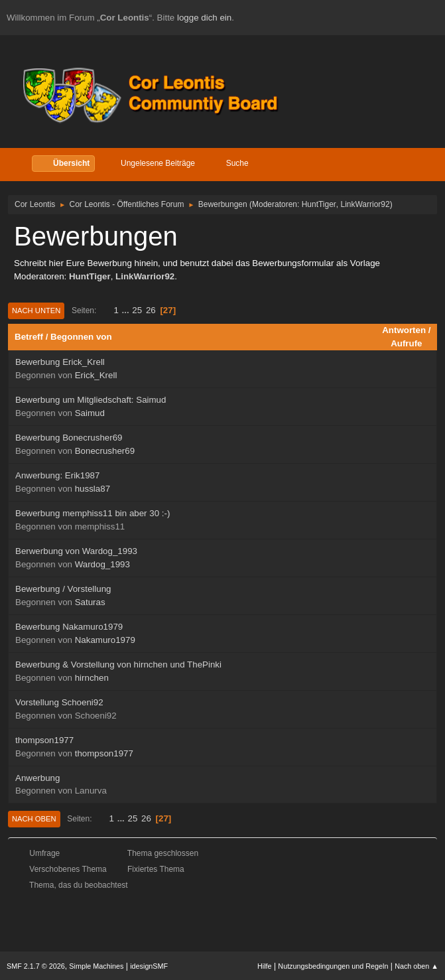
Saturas (90, 602)
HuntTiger (319, 204)
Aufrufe (406, 343)
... (127, 310)
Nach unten (36, 311)
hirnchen (92, 678)
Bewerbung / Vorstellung (63, 589)
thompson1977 (44, 740)
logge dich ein (204, 18)
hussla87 (93, 489)
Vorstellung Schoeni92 (59, 702)
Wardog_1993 (102, 564)
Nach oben (34, 819)
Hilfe (265, 966)
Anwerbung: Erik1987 (57, 475)
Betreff (29, 337)
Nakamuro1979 (105, 640)
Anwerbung (37, 778)
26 (151, 310)
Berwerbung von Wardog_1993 (76, 551)
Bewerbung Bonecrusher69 (69, 438)
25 (137, 310)
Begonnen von (81, 337)
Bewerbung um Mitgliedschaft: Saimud (91, 400)
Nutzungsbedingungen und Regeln (333, 966)
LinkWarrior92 (365, 204)
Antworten (404, 330)
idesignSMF (149, 966)
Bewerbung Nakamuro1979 (69, 627)
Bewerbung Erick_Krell (60, 362)
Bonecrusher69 (105, 451)
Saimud (90, 413)
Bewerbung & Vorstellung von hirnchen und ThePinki (118, 665)
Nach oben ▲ (416, 966)
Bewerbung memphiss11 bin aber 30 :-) (93, 513)
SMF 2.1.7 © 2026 (36, 966)
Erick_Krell (96, 375)
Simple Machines (96, 966)
